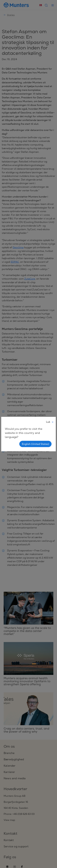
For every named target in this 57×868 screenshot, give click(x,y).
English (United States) (35, 444)
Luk (50, 422)
